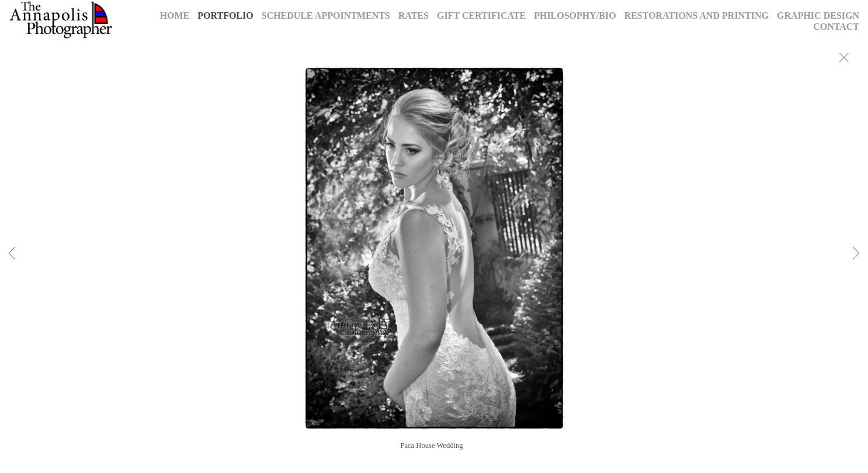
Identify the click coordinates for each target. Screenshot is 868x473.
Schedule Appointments (326, 15)
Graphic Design (818, 15)
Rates (414, 15)
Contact (836, 27)
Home (175, 15)
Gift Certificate (481, 15)
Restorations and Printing (697, 15)
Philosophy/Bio (575, 15)
